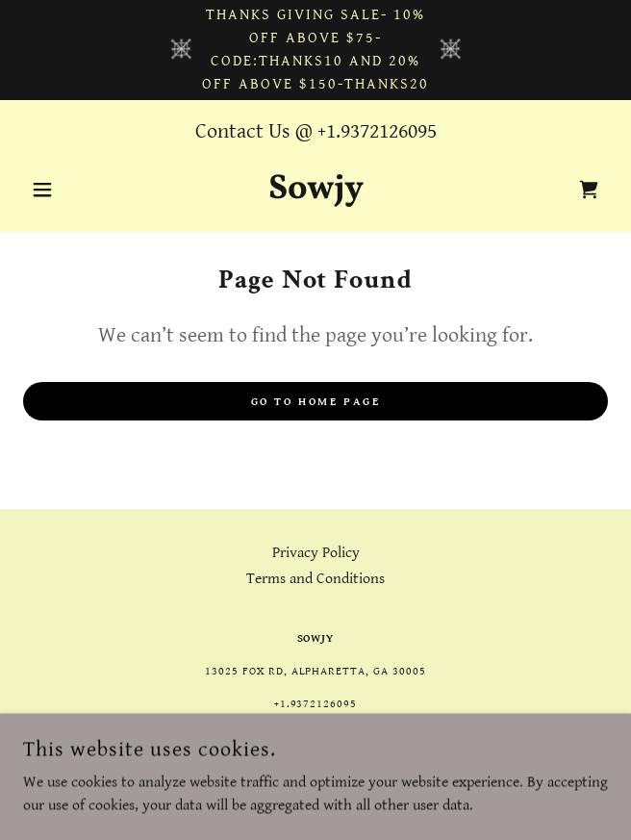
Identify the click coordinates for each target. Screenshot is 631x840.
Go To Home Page (316, 402)
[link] (315, 190)
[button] (67, 190)
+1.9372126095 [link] (377, 131)
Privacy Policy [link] (316, 553)
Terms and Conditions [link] (315, 579)
